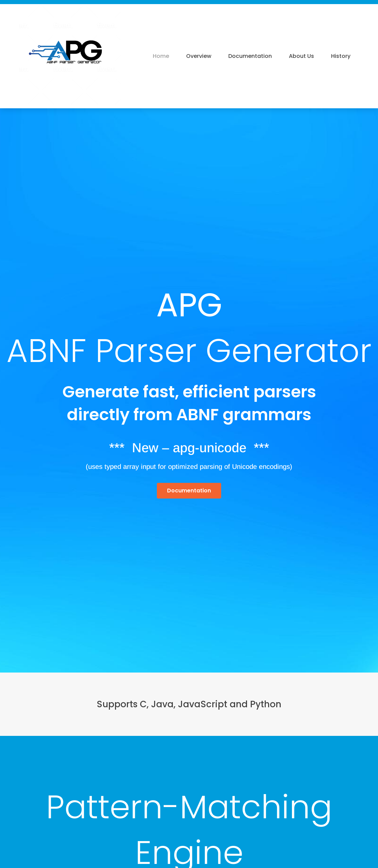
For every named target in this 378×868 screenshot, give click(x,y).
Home (161, 56)
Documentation (250, 56)
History (341, 56)
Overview (199, 56)
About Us (301, 56)
